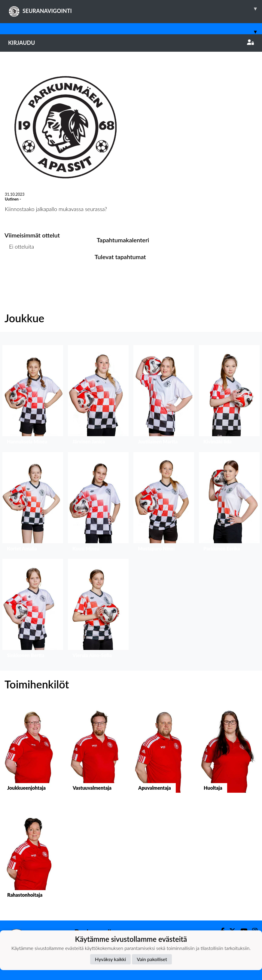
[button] (33, 396)
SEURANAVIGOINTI (135, 9)
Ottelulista (19, 270)
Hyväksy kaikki (110, 959)
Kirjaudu (131, 43)
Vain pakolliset (152, 959)
